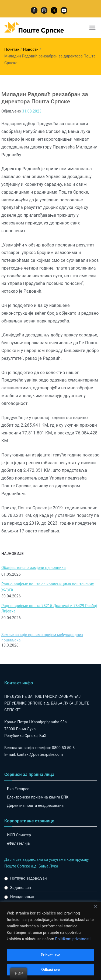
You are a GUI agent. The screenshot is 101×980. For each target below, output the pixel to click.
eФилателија (18, 843)
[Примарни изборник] (92, 28)
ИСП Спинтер (19, 835)
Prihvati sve (50, 955)
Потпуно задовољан (29, 878)
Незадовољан (23, 897)
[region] (50, 941)
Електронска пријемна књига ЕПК (38, 797)
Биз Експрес (18, 789)
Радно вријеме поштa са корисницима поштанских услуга (48, 587)
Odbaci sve (50, 970)
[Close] (95, 906)
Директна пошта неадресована (35, 805)
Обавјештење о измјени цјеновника (34, 568)
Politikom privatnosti (73, 939)
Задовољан (21, 888)
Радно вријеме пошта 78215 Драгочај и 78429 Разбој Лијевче (49, 608)
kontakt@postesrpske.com (40, 754)
